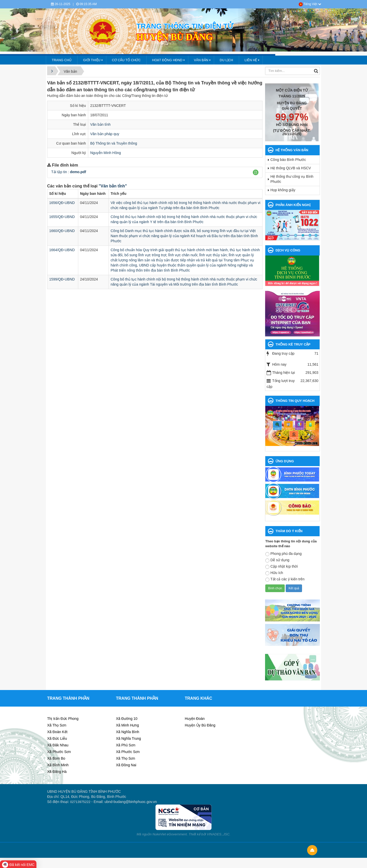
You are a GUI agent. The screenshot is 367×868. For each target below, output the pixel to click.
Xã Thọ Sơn (57, 725)
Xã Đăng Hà (57, 772)
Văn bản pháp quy (105, 134)
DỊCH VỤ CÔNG (288, 250)
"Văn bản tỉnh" (113, 186)
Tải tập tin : (69, 172)
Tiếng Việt (310, 4)
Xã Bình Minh (58, 765)
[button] (256, 172)
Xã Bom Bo (56, 758)
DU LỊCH (226, 60)
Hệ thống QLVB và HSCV (291, 168)
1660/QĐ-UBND (62, 231)
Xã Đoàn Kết (57, 732)
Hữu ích (274, 573)
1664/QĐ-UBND (62, 250)
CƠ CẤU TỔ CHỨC (126, 60)
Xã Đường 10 (127, 719)
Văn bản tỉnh (100, 124)
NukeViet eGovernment (170, 834)
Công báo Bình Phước (288, 160)
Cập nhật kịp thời (282, 567)
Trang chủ (62, 60)
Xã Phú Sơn (126, 745)
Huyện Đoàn (195, 719)
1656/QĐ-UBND (62, 203)
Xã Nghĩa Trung (128, 738)
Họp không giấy (283, 190)
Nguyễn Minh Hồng (106, 153)
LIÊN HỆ (251, 60)
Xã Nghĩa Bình (128, 732)
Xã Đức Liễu (57, 738)
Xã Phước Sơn (59, 752)
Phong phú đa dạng (283, 554)
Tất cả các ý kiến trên (285, 579)
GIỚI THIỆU (92, 60)
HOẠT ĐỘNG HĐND (167, 60)
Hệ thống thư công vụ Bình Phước (292, 179)
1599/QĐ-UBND (62, 279)
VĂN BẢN (201, 60)
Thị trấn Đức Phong (63, 719)
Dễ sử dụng (277, 560)
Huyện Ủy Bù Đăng (200, 725)
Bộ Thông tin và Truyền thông (114, 143)
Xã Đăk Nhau (58, 745)
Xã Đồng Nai (126, 765)
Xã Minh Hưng (127, 725)
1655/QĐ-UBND (62, 217)
